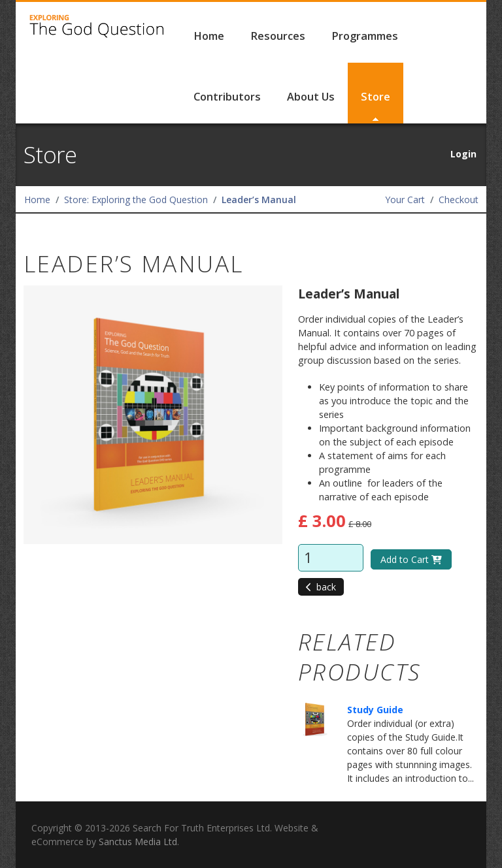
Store (376, 97)
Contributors (227, 97)
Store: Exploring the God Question (136, 200)
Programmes (365, 36)
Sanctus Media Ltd (138, 842)
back (321, 587)
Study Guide (375, 710)
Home (209, 36)
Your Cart (405, 200)
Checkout (459, 200)
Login (463, 154)
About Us (311, 97)
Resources (278, 36)
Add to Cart (411, 559)
